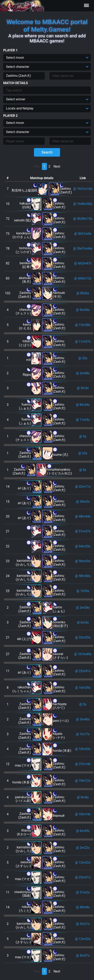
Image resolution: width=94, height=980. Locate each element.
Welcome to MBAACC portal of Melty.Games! (47, 26)
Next (57, 166)
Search (47, 152)
